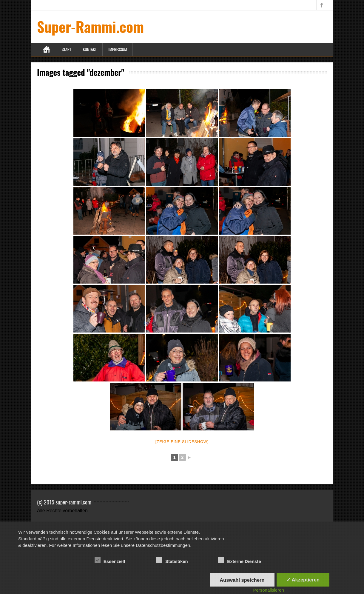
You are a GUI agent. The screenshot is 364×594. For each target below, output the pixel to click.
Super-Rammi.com (90, 26)
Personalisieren (268, 590)
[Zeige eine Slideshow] (182, 442)
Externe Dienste (239, 561)
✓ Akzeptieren (303, 580)
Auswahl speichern (242, 580)
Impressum (118, 49)
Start (67, 49)
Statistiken (172, 561)
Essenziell (110, 561)
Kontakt (90, 49)
